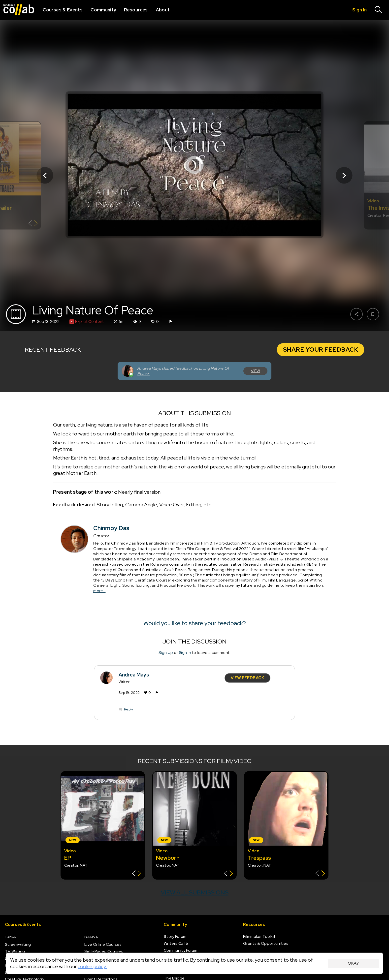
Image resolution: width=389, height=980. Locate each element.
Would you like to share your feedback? (195, 623)
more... (99, 591)
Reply (129, 709)
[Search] (379, 10)
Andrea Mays (134, 675)
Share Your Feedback (321, 350)
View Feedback (248, 678)
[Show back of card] (33, 224)
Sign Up (166, 653)
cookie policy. (92, 966)
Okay (353, 963)
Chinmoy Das (111, 528)
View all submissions (195, 892)
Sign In (185, 653)
